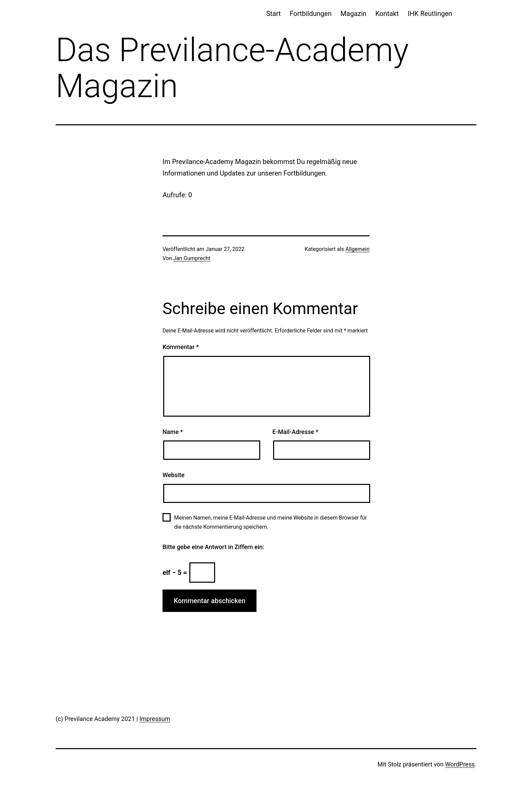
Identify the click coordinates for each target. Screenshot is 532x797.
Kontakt (387, 14)
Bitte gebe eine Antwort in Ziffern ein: (213, 547)
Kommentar (181, 347)
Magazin (354, 14)
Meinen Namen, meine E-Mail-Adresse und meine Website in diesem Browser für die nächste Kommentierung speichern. (270, 522)
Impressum (155, 719)
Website (174, 475)
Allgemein (357, 249)
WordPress (460, 764)
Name (173, 432)
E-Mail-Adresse (296, 432)
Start (273, 14)
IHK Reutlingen (430, 14)
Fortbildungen (311, 14)
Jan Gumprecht (192, 258)
